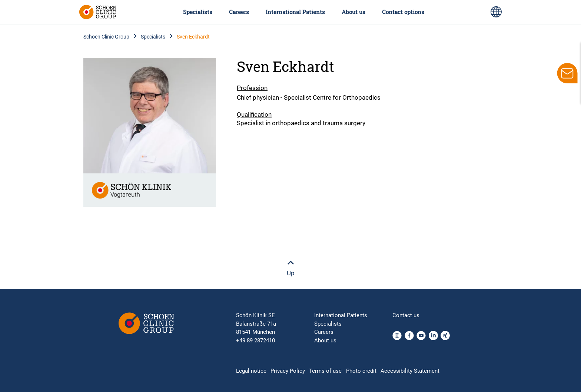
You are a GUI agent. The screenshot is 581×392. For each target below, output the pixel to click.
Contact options (403, 12)
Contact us (406, 315)
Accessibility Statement (410, 371)
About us (353, 12)
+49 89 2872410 (255, 340)
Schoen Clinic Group (106, 37)
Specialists (198, 12)
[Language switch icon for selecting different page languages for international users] (496, 12)
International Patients (295, 12)
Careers (239, 12)
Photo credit (361, 371)
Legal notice (251, 371)
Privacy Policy (288, 371)
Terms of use (325, 371)
